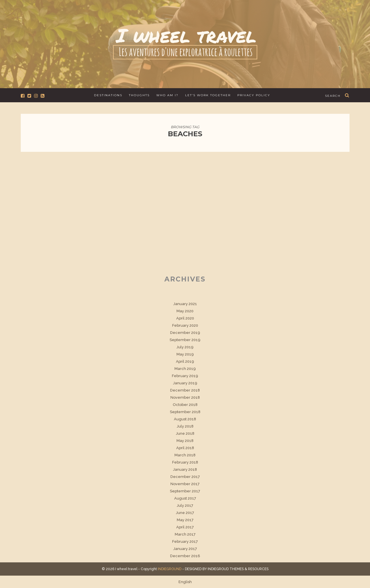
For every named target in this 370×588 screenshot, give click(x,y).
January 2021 (185, 304)
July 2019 (185, 347)
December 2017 (185, 477)
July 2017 (185, 505)
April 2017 (185, 527)
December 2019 (185, 333)
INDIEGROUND (170, 569)
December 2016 (185, 556)
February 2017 (185, 541)
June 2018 (185, 433)
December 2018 (185, 390)
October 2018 (185, 405)
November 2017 (185, 484)
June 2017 (185, 513)
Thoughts (139, 95)
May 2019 (185, 354)
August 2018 (185, 419)
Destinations (108, 95)
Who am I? (167, 95)
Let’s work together (208, 95)
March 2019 (185, 369)
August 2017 (185, 498)
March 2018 (185, 455)
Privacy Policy (254, 95)
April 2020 (185, 318)
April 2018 (185, 448)
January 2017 (185, 549)
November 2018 (185, 397)
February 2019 (185, 376)
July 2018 (185, 426)
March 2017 (185, 534)
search (333, 96)
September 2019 (185, 340)
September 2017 (185, 491)
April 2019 (185, 361)
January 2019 (185, 383)
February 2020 (185, 325)
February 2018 (185, 462)
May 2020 (185, 311)
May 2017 (185, 520)
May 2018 (185, 441)
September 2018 (185, 412)
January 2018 (185, 469)
